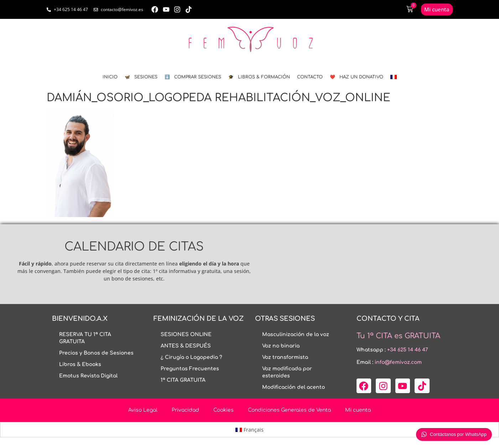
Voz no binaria (281, 346)
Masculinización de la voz (296, 334)
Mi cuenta (358, 410)
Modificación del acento (293, 387)
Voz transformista (285, 357)
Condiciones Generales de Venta (289, 410)
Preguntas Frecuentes (190, 369)
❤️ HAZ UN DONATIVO (357, 77)
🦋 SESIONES (141, 77)
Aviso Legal (143, 410)
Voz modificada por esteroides (287, 372)
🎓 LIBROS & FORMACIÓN (259, 77)
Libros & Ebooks (80, 364)
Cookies (223, 410)
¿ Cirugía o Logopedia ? (191, 357)
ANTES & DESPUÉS (186, 346)
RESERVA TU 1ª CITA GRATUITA (85, 338)
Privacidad (185, 410)
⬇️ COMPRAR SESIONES (193, 77)
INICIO (110, 77)
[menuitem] (394, 77)
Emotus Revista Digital (88, 376)
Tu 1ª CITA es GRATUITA (398, 336)
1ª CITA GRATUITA (183, 380)
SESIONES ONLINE (186, 334)
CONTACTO (310, 77)
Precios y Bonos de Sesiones (96, 353)
